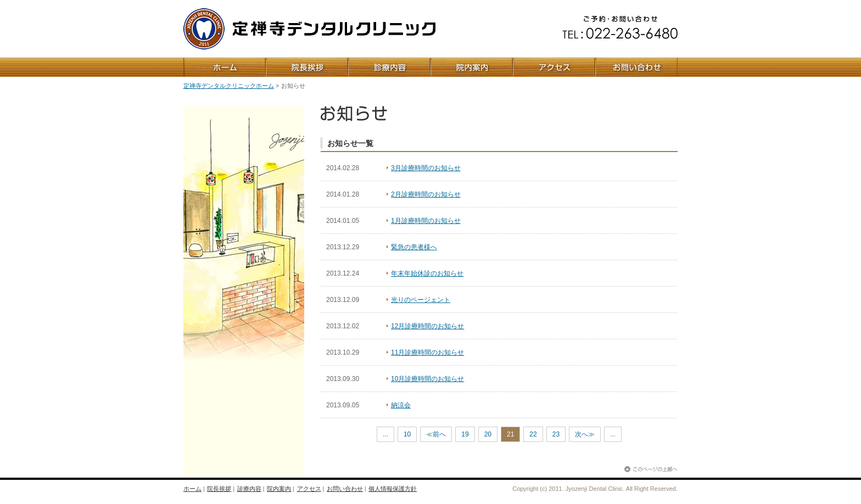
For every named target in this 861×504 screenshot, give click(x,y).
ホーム (192, 489)
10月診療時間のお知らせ (427, 379)
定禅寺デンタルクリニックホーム (229, 86)
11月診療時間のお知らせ (427, 352)
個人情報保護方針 (393, 489)
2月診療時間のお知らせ (426, 194)
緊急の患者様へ (414, 247)
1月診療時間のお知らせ (426, 221)
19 (465, 434)
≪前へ (436, 434)
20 (488, 434)
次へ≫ (585, 434)
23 (556, 434)
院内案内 (279, 489)
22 (533, 434)
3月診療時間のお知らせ (426, 168)
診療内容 (249, 489)
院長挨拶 (219, 489)
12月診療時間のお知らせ (427, 326)
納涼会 (401, 405)
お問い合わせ (345, 489)
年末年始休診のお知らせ (427, 273)
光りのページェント (421, 300)
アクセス (309, 489)
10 (407, 434)
